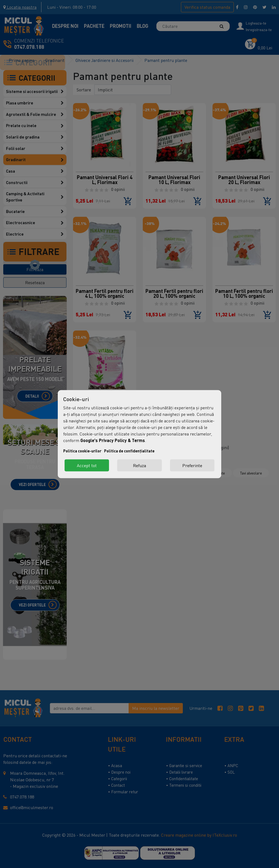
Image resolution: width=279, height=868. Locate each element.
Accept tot (87, 465)
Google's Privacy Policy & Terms (113, 440)
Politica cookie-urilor (82, 451)
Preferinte (192, 465)
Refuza (139, 465)
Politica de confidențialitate (129, 451)
